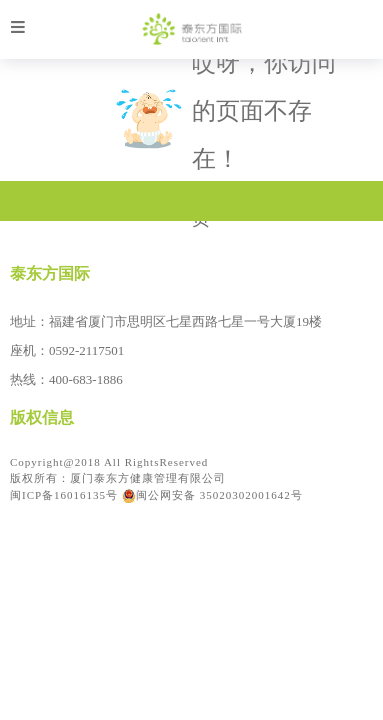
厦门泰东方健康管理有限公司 (148, 478)
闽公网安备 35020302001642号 (212, 495)
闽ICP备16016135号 (64, 495)
